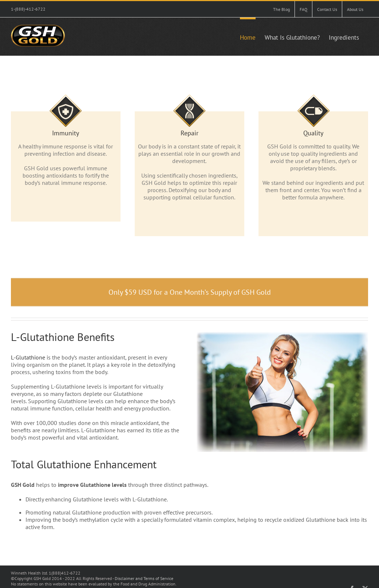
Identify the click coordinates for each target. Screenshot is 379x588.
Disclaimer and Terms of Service (144, 578)
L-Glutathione (28, 357)
